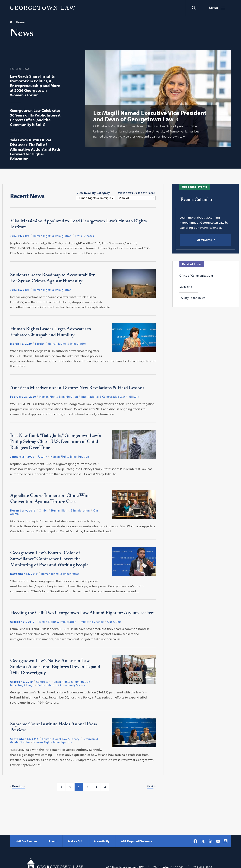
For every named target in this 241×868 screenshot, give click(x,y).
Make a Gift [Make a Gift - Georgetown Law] (75, 841)
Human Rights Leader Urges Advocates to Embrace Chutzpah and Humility (51, 333)
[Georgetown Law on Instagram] (226, 841)
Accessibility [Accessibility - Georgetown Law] (102, 841)
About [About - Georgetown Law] (53, 841)
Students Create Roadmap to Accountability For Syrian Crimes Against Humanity (53, 279)
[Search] (194, 8)
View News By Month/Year (137, 193)
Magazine (186, 287)
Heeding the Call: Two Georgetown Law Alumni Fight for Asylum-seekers (82, 614)
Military (134, 397)
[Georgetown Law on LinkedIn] (210, 841)
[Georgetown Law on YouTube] (218, 841)
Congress (42, 682)
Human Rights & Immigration (52, 236)
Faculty (40, 344)
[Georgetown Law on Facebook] (195, 841)
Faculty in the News (192, 298)
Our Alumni (115, 622)
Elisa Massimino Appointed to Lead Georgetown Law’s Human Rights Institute (78, 225)
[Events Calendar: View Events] (205, 240)
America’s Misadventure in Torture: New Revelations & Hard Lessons (77, 389)
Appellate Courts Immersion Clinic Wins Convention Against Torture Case (50, 499)
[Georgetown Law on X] (203, 841)
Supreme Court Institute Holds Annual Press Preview (53, 728)
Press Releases (84, 236)
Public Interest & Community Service (62, 685)
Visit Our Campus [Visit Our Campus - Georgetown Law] (26, 841)
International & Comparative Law (103, 397)
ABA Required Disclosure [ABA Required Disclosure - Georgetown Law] (137, 841)
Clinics (43, 510)
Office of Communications (196, 275)
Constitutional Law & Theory (61, 739)
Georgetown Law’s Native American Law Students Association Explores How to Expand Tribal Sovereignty (55, 667)
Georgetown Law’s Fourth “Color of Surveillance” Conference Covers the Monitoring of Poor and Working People (49, 560)
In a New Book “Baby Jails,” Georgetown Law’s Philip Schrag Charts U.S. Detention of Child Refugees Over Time (55, 442)
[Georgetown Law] (43, 8)
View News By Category (93, 193)
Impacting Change (92, 622)
